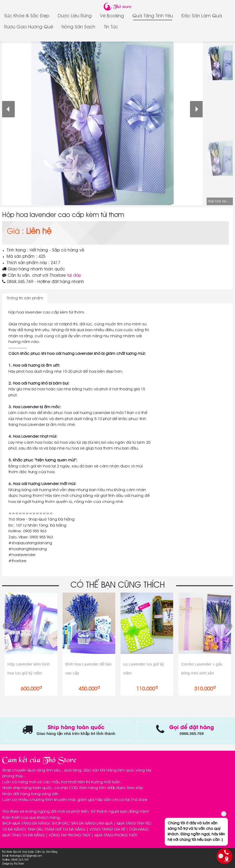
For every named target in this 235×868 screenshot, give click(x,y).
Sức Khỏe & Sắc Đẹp (27, 16)
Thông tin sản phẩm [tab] (25, 298)
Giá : (15, 232)
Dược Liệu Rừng (75, 16)
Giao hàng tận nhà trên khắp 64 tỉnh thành (76, 733)
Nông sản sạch (78, 27)
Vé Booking (112, 16)
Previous (6, 626)
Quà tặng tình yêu (153, 16)
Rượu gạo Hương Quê (29, 27)
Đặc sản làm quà (202, 16)
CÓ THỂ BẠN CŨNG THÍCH (118, 585)
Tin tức (111, 27)
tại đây (74, 276)
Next (229, 626)
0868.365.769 (20, 282)
